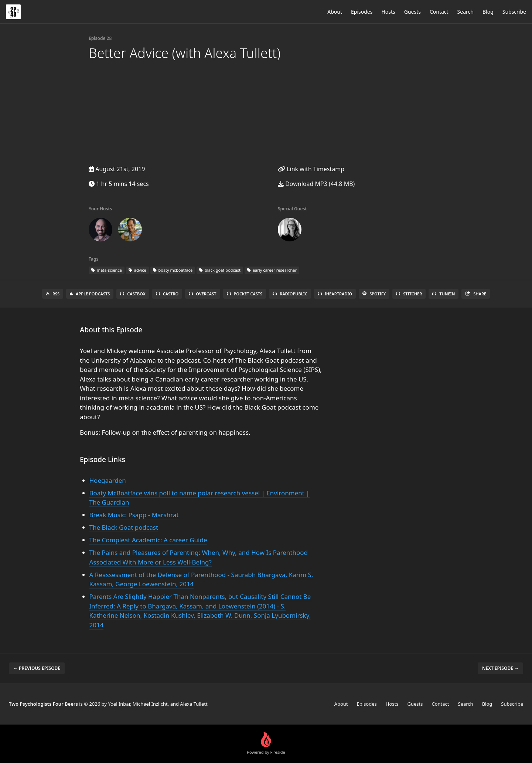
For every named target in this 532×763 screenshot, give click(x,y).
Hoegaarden (108, 480)
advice (137, 270)
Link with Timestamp (311, 169)
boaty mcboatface (173, 270)
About (335, 12)
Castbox (133, 294)
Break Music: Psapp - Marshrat (134, 515)
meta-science (107, 270)
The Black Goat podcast (124, 527)
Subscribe (514, 12)
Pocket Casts (245, 294)
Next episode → (500, 668)
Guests (412, 12)
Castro (167, 294)
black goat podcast (220, 270)
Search (465, 12)
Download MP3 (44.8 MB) (316, 184)
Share (476, 294)
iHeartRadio (335, 294)
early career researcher (272, 270)
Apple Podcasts (90, 294)
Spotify (374, 294)
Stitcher (409, 294)
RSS (53, 294)
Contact (439, 12)
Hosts (388, 12)
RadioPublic (290, 294)
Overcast (202, 294)
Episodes (362, 12)
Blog (488, 12)
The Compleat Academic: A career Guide (148, 540)
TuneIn (444, 294)
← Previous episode (37, 668)
